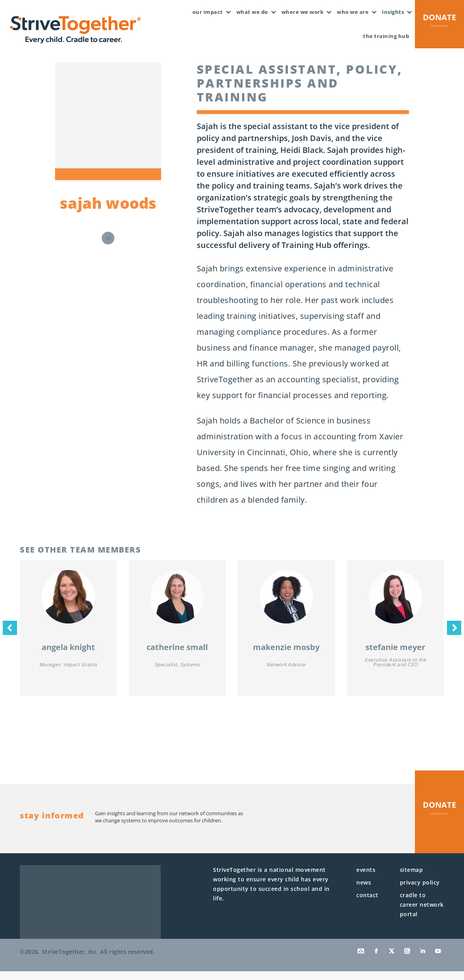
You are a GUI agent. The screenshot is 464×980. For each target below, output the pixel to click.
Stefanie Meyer (395, 656)
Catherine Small (177, 656)
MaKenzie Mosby (286, 656)
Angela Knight (68, 656)
